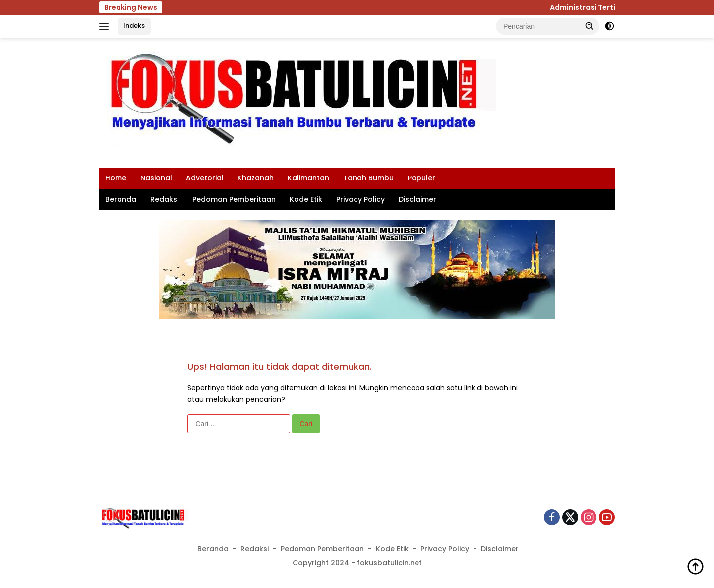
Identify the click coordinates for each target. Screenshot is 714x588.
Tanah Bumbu (368, 178)
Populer (421, 178)
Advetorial (205, 178)
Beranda (121, 199)
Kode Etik (306, 199)
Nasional (156, 178)
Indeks (134, 26)
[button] (590, 26)
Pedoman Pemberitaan (234, 199)
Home (116, 178)
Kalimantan (308, 178)
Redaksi (164, 199)
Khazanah (256, 178)
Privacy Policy (360, 199)
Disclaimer (417, 199)
